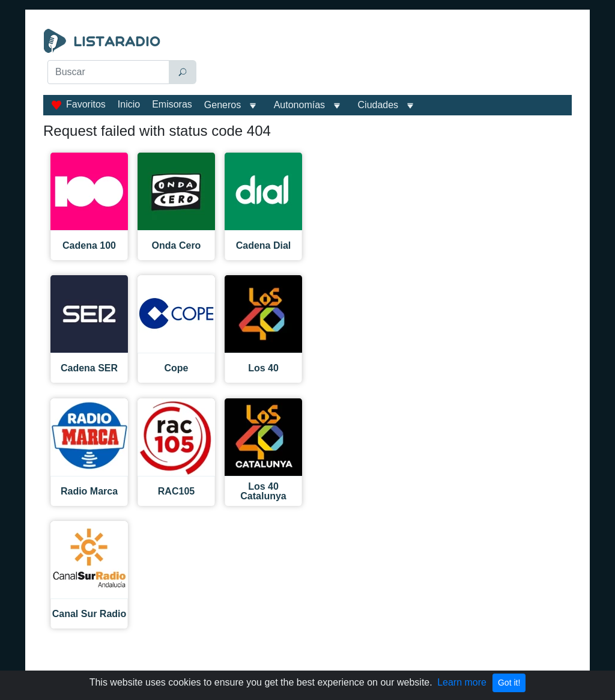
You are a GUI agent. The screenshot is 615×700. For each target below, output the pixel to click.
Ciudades (378, 105)
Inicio (129, 104)
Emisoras (172, 104)
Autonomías (299, 105)
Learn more (462, 682)
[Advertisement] (389, 59)
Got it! (509, 683)
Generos (223, 105)
